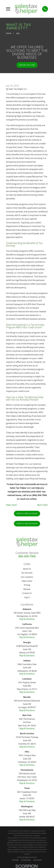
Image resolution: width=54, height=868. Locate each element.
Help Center (27, 581)
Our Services (27, 573)
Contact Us (27, 593)
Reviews (27, 589)
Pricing (27, 585)
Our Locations (27, 577)
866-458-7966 (27, 556)
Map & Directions (27, 619)
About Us (27, 569)
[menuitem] (15, 860)
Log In (27, 597)
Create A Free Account (27, 514)
